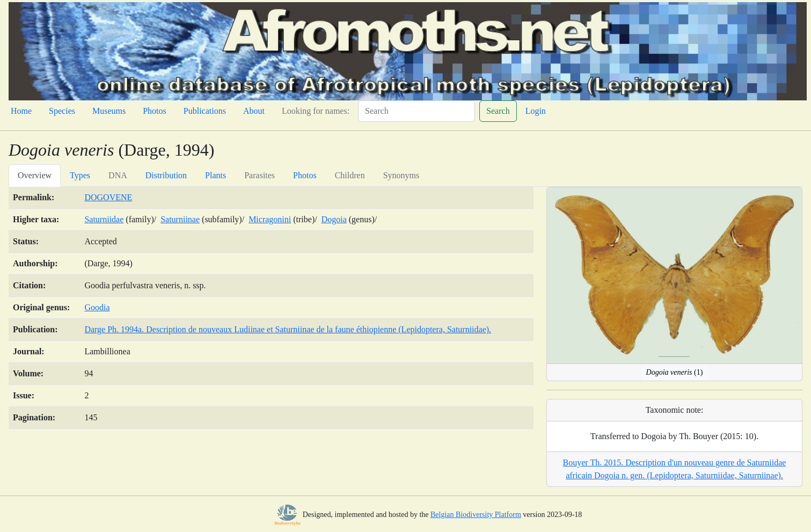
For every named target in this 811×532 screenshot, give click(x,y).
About (254, 111)
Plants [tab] (215, 175)
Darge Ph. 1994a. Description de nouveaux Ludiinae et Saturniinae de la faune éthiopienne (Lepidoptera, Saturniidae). (288, 329)
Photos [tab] (305, 175)
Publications (205, 111)
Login (536, 111)
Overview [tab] (35, 175)
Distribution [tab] (166, 175)
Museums (109, 111)
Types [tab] (80, 175)
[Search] (417, 111)
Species (62, 111)
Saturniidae (104, 219)
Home (21, 111)
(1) (675, 372)
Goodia (97, 307)
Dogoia (334, 219)
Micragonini (270, 219)
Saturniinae (180, 219)
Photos (155, 111)
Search (498, 111)
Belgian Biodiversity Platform (476, 515)
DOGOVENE (108, 197)
